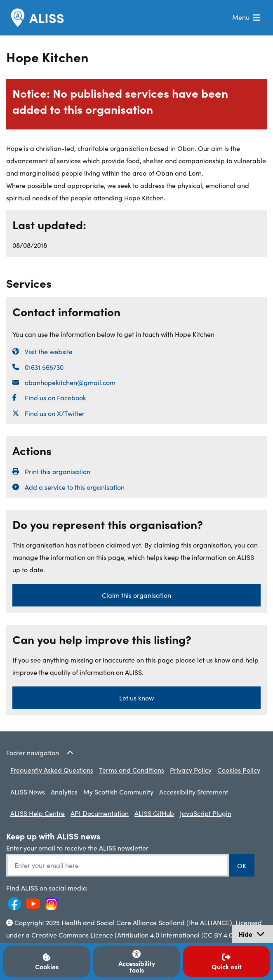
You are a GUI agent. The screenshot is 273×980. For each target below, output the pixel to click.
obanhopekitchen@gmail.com (70, 382)
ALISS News (28, 792)
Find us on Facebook (55, 397)
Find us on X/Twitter (55, 413)
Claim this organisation (136, 595)
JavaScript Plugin (206, 813)
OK (242, 865)
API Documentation (100, 813)
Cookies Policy (239, 770)
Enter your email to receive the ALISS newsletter (77, 848)
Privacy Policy (191, 770)
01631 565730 (44, 367)
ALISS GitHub (154, 813)
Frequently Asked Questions (52, 770)
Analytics (64, 792)
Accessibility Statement (194, 792)
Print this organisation (58, 471)
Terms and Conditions (132, 770)
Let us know (136, 698)
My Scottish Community (118, 792)
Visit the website (49, 351)
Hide (255, 935)
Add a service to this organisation (75, 487)
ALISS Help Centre (38, 813)
